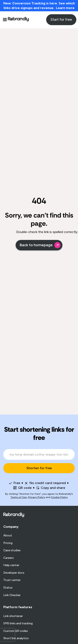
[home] (18, 20)
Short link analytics (16, 638)
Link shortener (13, 616)
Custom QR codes (16, 631)
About (8, 536)
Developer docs (14, 573)
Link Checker (12, 595)
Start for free (61, 19)
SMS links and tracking (18, 623)
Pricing (8, 543)
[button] (5, 20)
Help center (11, 565)
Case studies (12, 550)
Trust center (12, 580)
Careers (9, 558)
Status (8, 588)
